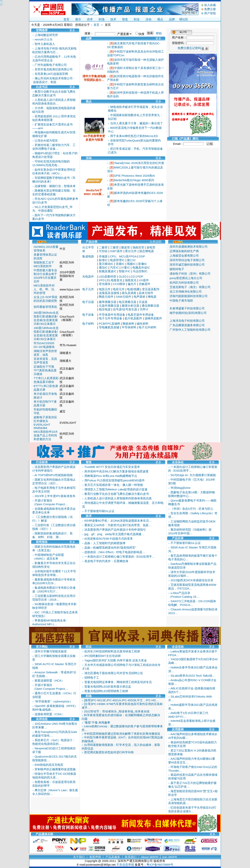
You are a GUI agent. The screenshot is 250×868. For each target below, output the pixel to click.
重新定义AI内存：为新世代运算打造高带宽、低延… (118, 525)
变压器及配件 (151, 289)
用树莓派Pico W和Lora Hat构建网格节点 (111, 476)
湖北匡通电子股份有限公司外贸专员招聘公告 (114, 673)
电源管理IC (117, 260)
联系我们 (131, 857)
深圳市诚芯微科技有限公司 (187, 265)
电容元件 (119, 289)
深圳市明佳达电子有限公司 (187, 260)
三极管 (114, 247)
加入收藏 (210, 5)
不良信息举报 (125, 865)
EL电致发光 (115, 280)
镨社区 (184, 19)
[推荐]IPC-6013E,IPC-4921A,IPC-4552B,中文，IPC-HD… (121, 700)
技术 (113, 19)
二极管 (103, 247)
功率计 (144, 309)
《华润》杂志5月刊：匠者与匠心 (192, 509)
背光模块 (105, 284)
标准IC (103, 260)
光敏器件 (145, 284)
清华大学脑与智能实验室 (51, 651)
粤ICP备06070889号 (160, 865)
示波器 (143, 302)
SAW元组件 (124, 297)
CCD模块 (119, 284)
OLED (123, 276)
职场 (102, 19)
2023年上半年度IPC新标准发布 (55, 496)
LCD (132, 276)
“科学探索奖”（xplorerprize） (53, 701)
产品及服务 (113, 857)
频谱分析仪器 (130, 306)
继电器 (152, 297)
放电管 (151, 247)
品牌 (172, 19)
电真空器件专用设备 (141, 315)
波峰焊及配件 (153, 318)
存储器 (103, 256)
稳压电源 (105, 309)
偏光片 (132, 284)
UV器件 (144, 280)
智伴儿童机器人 (45, 44)
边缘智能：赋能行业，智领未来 (55, 186)
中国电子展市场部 (181, 301)
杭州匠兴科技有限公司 (184, 283)
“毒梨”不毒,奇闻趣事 (97, 722)
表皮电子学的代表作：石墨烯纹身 (106, 561)
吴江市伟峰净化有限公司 (186, 292)
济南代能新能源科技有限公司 (189, 296)
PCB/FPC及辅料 (110, 324)
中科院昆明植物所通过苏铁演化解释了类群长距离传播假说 (122, 734)
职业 (137, 19)
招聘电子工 (92, 678)
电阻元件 (105, 289)
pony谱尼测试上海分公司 (186, 278)
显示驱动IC (106, 264)
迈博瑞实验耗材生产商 (184, 251)
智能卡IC (125, 271)
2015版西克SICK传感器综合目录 (192, 580)
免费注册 (210, 9)
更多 (72, 30)
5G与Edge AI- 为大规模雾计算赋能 (193, 475)
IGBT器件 (116, 251)
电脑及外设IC (141, 267)
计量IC (125, 267)
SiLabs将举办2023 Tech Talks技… (193, 676)
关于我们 (79, 857)
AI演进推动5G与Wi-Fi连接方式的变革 (108, 539)
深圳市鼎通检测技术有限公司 (189, 247)
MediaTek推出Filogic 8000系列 (134, 180)
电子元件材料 (147, 327)
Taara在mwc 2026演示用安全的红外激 (139, 163)
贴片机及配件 (133, 318)
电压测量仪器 (128, 302)
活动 (148, 19)
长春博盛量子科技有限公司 (187, 308)
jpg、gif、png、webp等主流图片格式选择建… (114, 534)
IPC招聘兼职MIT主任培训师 (103, 656)
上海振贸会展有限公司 (184, 256)
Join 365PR (170, 857)
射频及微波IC (108, 271)
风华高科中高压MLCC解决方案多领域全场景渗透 (116, 471)
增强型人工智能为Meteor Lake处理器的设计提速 (116, 489)
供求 (90, 19)
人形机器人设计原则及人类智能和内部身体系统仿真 (118, 498)
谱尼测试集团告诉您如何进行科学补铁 (109, 752)
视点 (160, 19)
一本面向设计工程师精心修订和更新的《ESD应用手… (120, 557)
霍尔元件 (131, 251)
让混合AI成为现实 (46, 140)
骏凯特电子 (177, 269)
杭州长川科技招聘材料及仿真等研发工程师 (112, 651)
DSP (142, 256)
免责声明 (95, 857)
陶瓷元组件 (106, 297)
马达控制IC (140, 271)
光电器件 (88, 276)
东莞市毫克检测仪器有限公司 (54, 69)
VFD (102, 280)
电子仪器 (88, 302)
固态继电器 (147, 251)
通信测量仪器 (150, 306)
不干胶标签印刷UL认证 (99, 511)
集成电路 (88, 256)
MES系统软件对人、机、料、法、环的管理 (45, 289)
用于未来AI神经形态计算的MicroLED (134, 136)
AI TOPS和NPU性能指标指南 (53, 475)
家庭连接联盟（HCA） (49, 680)
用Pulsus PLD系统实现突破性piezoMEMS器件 (115, 480)
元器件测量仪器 (109, 306)
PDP (140, 276)
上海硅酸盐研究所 (46, 35)
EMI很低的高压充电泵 (49, 765)
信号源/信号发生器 (125, 309)
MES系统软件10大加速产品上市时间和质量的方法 (46, 435)
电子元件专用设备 (111, 318)
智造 (125, 19)
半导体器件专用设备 (112, 315)
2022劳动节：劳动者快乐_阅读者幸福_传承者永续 (117, 711)
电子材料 (88, 324)
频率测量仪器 (108, 302)
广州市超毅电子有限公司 (51, 65)
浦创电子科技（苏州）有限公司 (190, 274)
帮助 (159, 33)
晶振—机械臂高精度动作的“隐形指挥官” (110, 548)
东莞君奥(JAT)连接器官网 (51, 74)
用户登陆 (210, 13)
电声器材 (139, 297)
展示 (78, 19)
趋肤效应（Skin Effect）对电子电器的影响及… (115, 552)
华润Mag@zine (180, 488)
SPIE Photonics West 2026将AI (134, 176)
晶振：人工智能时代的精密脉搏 (105, 543)
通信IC (103, 267)
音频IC (120, 264)
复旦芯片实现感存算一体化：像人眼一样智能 (114, 485)
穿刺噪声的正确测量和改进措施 (55, 769)
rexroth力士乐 (44, 39)
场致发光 (131, 280)
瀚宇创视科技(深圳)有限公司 (188, 313)
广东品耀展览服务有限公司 (187, 325)
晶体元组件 (146, 293)
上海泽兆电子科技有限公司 (187, 321)
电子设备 (88, 315)
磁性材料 (143, 324)
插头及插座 (129, 293)
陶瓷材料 (129, 324)
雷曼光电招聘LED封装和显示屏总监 (108, 687)
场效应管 (138, 247)
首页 (66, 19)
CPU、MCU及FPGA (123, 256)
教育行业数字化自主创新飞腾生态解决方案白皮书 (117, 494)
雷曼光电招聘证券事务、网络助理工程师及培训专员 (118, 682)
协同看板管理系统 (45, 307)
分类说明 (155, 242)
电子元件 (88, 289)
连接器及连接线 (109, 293)
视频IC (131, 264)
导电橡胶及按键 (109, 327)
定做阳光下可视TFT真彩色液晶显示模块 (45, 370)
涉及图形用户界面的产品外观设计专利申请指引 (115, 530)
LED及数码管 (108, 276)
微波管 (125, 247)
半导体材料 (129, 327)
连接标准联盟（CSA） (49, 714)
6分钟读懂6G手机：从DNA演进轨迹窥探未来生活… (118, 521)
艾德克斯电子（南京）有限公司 (190, 287)
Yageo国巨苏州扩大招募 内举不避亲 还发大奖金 (116, 660)
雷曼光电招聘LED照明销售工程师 (106, 691)
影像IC (143, 264)
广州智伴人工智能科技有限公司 (190, 330)
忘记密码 (195, 48)
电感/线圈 (133, 289)
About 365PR (150, 857)
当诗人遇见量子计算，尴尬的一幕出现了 (137, 123)
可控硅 (103, 251)
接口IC (131, 260)
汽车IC (114, 267)
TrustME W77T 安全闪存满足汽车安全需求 (112, 467)
